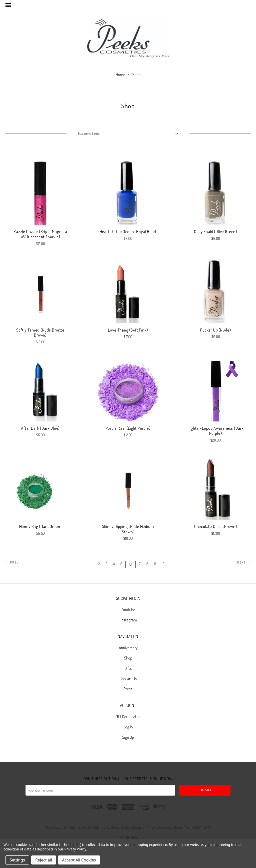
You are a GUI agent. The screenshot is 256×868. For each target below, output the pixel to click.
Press (128, 688)
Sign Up (128, 737)
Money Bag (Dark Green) (40, 526)
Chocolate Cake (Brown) (216, 526)
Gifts (128, 668)
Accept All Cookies (79, 860)
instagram (128, 620)
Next (244, 562)
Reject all (44, 860)
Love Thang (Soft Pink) (128, 330)
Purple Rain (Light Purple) (128, 428)
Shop (136, 75)
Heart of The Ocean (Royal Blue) (128, 231)
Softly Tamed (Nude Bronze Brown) (40, 333)
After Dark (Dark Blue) (40, 428)
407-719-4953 (128, 837)
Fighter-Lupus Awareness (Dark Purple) (215, 431)
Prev (12, 562)
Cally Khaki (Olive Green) (215, 231)
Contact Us (128, 678)
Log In (128, 727)
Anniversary (128, 648)
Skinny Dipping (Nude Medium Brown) (128, 529)
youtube (128, 610)
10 (163, 564)
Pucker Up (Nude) (215, 330)
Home (120, 75)
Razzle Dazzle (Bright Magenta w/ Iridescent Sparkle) (40, 234)
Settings (17, 860)
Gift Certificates (128, 717)
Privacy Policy (75, 849)
